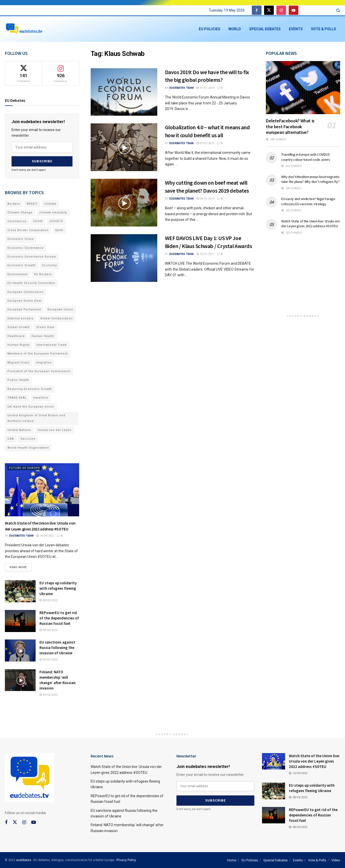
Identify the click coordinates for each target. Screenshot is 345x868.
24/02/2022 (48, 694)
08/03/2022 (48, 600)
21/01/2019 (205, 88)
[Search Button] (338, 10)
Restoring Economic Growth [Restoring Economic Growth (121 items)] (30, 388)
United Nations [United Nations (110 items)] (19, 429)
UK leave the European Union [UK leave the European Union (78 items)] (31, 406)
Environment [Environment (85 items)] (17, 274)
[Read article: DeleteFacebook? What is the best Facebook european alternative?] (303, 88)
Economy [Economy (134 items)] (50, 265)
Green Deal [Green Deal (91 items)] (45, 326)
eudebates (24, 860)
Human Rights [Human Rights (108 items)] (19, 344)
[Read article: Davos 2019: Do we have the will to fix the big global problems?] (124, 92)
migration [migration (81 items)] (44, 362)
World (235, 29)
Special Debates (265, 29)
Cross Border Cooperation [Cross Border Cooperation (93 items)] (28, 229)
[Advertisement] (304, 278)
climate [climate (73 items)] (50, 203)
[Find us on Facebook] (257, 10)
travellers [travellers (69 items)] (41, 397)
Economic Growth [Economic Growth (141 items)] (22, 265)
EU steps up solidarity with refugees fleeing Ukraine (58, 588)
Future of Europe (24, 467)
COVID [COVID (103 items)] (38, 221)
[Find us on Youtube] (294, 10)
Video (336, 860)
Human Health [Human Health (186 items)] (43, 335)
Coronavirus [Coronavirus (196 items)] (17, 221)
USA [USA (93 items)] (11, 438)
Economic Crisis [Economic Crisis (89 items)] (20, 238)
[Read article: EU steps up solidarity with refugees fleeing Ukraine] (20, 591)
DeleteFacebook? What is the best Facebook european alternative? (290, 126)
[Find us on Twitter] (269, 10)
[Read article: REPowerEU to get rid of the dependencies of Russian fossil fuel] (20, 620)
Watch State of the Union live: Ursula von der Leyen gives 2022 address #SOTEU (311, 224)
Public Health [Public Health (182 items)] (18, 379)
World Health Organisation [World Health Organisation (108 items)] (28, 447)
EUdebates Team (181, 88)
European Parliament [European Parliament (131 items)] (24, 309)
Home (232, 860)
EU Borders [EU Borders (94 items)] (43, 274)
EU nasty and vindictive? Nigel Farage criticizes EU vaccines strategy (308, 201)
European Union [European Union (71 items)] (60, 309)
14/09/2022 (45, 535)
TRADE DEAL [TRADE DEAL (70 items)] (17, 397)
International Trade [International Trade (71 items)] (52, 344)
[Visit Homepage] (24, 29)
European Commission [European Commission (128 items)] (25, 291)
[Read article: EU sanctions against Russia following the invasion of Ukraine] (20, 650)
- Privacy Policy (125, 860)
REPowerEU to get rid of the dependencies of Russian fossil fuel (59, 618)
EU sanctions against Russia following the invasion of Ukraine (57, 647)
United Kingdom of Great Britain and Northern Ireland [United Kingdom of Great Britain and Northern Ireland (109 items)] (36, 417)
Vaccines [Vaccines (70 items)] (28, 438)
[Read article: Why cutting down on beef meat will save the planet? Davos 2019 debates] (124, 203)
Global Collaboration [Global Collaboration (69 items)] (56, 318)
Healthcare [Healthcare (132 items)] (16, 335)
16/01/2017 (205, 254)
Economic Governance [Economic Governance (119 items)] (26, 247)
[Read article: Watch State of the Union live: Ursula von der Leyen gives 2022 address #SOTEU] (42, 489)
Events (296, 29)
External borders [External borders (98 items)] (20, 318)
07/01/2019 (205, 143)
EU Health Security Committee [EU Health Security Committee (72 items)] (31, 282)
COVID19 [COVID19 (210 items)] (56, 221)
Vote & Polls (323, 29)
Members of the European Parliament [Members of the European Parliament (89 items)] (38, 353)
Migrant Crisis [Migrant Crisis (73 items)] (18, 362)
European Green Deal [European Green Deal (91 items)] (24, 300)
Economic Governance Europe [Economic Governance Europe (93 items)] (32, 256)
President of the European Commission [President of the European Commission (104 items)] (39, 371)
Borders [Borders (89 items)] (14, 203)
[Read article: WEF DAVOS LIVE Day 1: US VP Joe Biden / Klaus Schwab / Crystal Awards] (124, 258)
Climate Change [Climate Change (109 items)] (20, 212)
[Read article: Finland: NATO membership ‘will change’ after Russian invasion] (20, 680)
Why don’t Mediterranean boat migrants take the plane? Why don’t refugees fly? (310, 179)
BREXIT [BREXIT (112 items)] (32, 203)
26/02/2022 (48, 659)
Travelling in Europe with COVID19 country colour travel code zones (306, 157)
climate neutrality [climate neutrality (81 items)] (53, 212)
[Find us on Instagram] (281, 10)
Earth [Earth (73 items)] (59, 229)
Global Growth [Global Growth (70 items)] (19, 326)
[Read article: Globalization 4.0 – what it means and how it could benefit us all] (124, 147)
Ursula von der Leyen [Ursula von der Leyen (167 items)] (55, 429)
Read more (21, 566)
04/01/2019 (205, 199)
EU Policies (210, 29)
